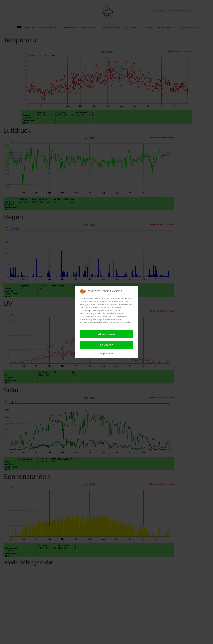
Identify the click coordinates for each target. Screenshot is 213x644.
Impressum (107, 353)
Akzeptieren (106, 334)
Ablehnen (107, 345)
